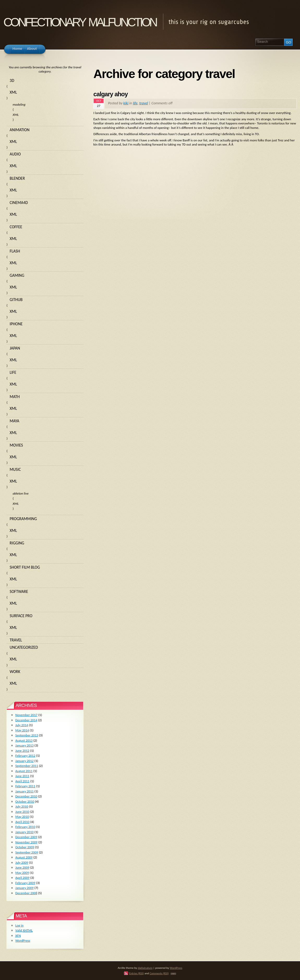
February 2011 (25, 786)
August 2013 (24, 740)
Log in (19, 925)
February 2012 (25, 756)
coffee (16, 227)
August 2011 (24, 771)
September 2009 (27, 852)
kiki (126, 103)
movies (16, 445)
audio (15, 154)
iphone (16, 324)
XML (13, 92)
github (16, 300)
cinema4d (19, 203)
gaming (17, 275)
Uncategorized (24, 647)
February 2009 (25, 883)
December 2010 (26, 796)
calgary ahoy (111, 94)
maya (14, 421)
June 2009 (22, 867)
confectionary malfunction (80, 20)
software (19, 591)
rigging (17, 543)
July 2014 (22, 725)
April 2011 (22, 781)
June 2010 (22, 812)
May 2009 (22, 873)
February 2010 (25, 827)
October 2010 (25, 801)
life (135, 103)
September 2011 (27, 766)
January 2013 (25, 745)
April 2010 (22, 822)
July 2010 (22, 806)
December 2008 (26, 893)
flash (15, 251)
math (15, 397)
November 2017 (26, 715)
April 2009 (22, 878)
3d (12, 80)
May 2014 (22, 730)
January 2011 (25, 791)
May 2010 (22, 817)
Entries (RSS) (136, 973)
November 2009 (26, 842)
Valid (24, 930)
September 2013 (27, 735)
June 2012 (22, 751)
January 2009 (25, 888)
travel (144, 103)
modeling (19, 104)
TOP (173, 974)
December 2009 (26, 837)
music (15, 469)
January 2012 (25, 761)
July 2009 (22, 862)
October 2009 (25, 847)
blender (17, 178)
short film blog (25, 567)
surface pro (21, 616)
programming (23, 519)
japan (15, 348)
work (15, 672)
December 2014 (26, 720)
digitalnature (145, 968)
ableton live (20, 493)
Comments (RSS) (159, 973)
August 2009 (24, 857)
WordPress (23, 940)
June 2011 (22, 776)
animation (20, 130)
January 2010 (25, 832)
